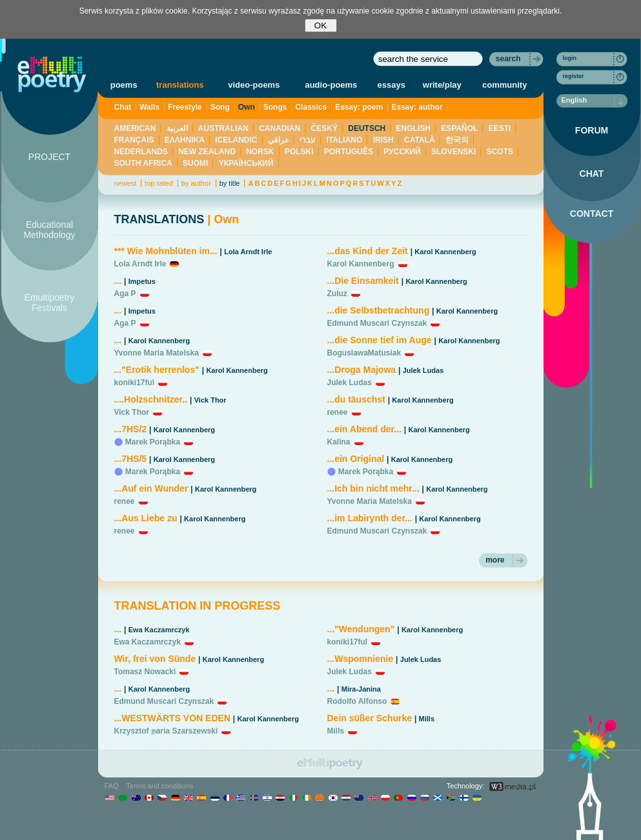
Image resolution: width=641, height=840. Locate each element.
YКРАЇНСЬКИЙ (246, 163)
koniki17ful (135, 383)
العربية (177, 128)
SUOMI (195, 163)
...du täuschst (356, 399)
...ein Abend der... (364, 429)
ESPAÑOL (459, 128)
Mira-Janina (361, 689)
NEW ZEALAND (207, 152)
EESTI (500, 128)
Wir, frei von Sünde (155, 659)
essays (392, 85)
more (495, 560)
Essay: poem (359, 107)
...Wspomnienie (362, 659)
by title (230, 183)
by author (196, 183)
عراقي (279, 140)
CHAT (592, 174)
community (504, 85)
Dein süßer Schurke (370, 718)
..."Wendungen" (361, 629)
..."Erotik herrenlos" (157, 370)
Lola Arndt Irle (248, 252)
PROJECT (49, 157)
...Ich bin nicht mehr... (373, 488)
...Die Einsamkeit (363, 281)
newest (126, 183)
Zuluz (337, 294)
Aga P (125, 294)
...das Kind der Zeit (368, 251)
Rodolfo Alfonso (357, 701)
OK (320, 25)
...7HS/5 (131, 459)
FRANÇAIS (134, 140)
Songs (275, 107)
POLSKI (299, 152)
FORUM (592, 130)
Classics (311, 107)
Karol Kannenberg (159, 341)
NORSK (260, 152)
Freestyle (185, 107)
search (508, 59)
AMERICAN (135, 128)
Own (247, 107)
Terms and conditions (160, 786)
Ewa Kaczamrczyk (159, 630)
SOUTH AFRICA (143, 163)
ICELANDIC (236, 140)
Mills (427, 719)
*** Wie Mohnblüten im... (166, 251)
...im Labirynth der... (370, 518)
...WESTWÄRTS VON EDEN (172, 718)
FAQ (112, 786)
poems (124, 85)
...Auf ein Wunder (151, 488)
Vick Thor (210, 400)
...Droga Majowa (362, 370)
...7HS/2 (131, 429)
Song (220, 107)
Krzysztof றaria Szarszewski (166, 731)
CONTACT (592, 214)
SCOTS (500, 152)
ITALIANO (345, 140)
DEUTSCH (367, 128)
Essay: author (417, 107)
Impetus (142, 281)
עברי (308, 140)
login (570, 58)
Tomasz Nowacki (145, 672)
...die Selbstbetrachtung (379, 310)
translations (180, 85)
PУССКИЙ (402, 152)
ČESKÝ (324, 128)
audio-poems (331, 85)
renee (125, 501)
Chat (123, 107)
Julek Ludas (423, 370)
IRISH (383, 140)
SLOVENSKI (453, 152)
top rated (158, 183)
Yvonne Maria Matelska (157, 353)
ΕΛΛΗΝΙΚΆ (185, 140)
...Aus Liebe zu (146, 518)
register (574, 76)
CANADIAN (280, 128)
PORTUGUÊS (349, 152)
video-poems (254, 85)
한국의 (457, 140)
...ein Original (356, 459)
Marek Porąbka (153, 442)
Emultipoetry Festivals (50, 303)
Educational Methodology (49, 230)
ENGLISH (413, 128)
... (118, 281)
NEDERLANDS (141, 152)
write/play (442, 85)
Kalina (339, 442)
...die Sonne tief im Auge (380, 340)
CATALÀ (420, 140)
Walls (149, 107)
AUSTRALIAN (223, 128)
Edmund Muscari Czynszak (377, 323)
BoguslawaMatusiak (364, 353)
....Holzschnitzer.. (151, 399)
